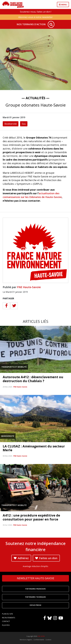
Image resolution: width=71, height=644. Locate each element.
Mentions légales (26, 640)
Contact (6, 621)
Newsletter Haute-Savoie (36, 578)
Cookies (48, 640)
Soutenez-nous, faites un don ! (36, 12)
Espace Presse (35, 605)
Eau (24, 124)
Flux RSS (6, 625)
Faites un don (46, 558)
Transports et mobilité (14, 367)
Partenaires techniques (36, 597)
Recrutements (9, 618)
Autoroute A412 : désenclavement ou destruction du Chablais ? (33, 379)
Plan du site (8, 614)
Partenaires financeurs (36, 589)
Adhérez (21, 558)
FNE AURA (41, 636)
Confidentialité (39, 640)
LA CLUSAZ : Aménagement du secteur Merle (34, 448)
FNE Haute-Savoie (29, 287)
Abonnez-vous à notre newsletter (35, 17)
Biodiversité (11, 124)
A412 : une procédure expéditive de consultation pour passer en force (31, 517)
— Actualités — (35, 98)
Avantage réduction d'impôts (35, 566)
